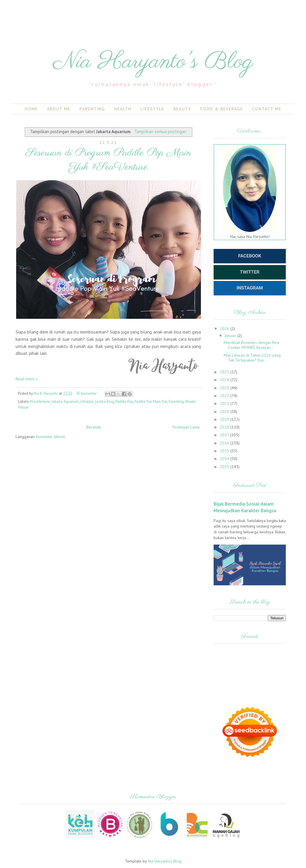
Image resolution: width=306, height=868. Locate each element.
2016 (225, 443)
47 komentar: (87, 393)
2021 (225, 403)
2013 (225, 467)
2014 (225, 459)
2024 (225, 380)
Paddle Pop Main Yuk (151, 401)
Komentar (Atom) (51, 437)
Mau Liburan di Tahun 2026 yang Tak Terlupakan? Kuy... (252, 358)
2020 (225, 411)
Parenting (92, 109)
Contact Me (267, 109)
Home (31, 109)
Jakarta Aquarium (65, 401)
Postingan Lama (186, 427)
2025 (225, 372)
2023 (225, 388)
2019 (225, 419)
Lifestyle (152, 109)
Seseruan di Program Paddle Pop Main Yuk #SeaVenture (108, 160)
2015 (225, 451)
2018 (225, 427)
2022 (225, 396)
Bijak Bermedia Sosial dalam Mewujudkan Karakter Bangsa (245, 507)
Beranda (94, 427)
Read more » (27, 379)
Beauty (182, 109)
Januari (231, 336)
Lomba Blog (105, 401)
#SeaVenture (40, 401)
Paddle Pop (124, 401)
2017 (225, 435)
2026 (225, 329)
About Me (59, 109)
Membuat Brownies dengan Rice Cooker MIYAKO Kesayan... (252, 345)
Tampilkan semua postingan (160, 131)
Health (123, 109)
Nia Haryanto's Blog (153, 62)
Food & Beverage (222, 109)
